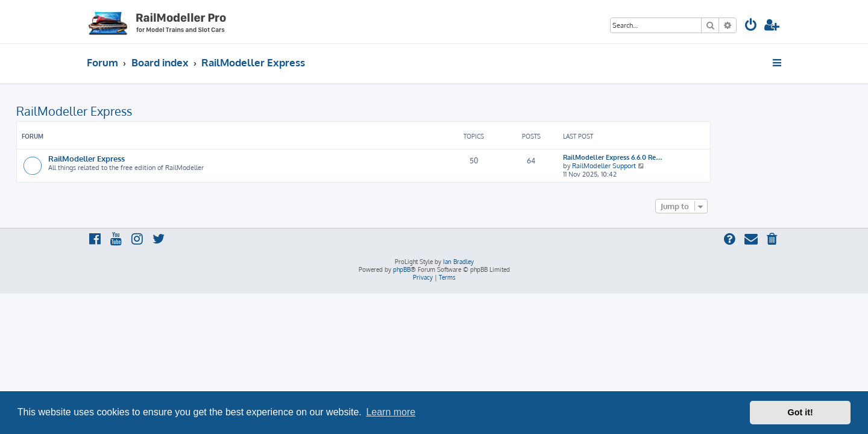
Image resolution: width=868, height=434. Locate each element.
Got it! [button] (800, 412)
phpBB (402, 269)
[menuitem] (751, 26)
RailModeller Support (675, 166)
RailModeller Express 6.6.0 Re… (683, 157)
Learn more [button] (391, 412)
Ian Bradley (458, 262)
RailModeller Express (145, 111)
